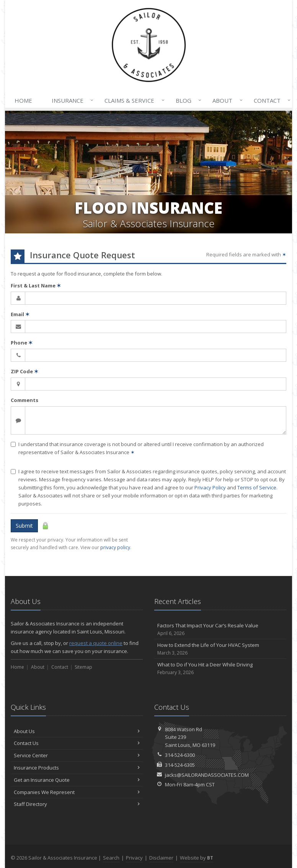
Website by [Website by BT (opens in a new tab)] (197, 858)
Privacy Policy (210, 487)
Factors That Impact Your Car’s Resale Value (220, 629)
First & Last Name (36, 286)
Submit (24, 526)
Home (23, 100)
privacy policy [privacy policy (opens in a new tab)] (115, 547)
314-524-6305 (180, 765)
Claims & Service (133, 100)
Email (20, 314)
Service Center (77, 755)
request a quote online (96, 643)
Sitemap (83, 667)
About (226, 100)
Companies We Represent (77, 792)
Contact (271, 100)
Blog (187, 100)
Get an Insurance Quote (77, 780)
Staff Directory (77, 804)
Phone (22, 343)
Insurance (71, 100)
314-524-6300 (180, 755)
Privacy (134, 858)
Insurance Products (77, 768)
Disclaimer (161, 858)
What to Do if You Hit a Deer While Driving (220, 669)
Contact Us (77, 743)
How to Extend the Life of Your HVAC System (220, 649)
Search (111, 858)
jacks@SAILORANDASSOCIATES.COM (207, 775)
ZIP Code (24, 371)
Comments (24, 400)
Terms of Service (257, 487)
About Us (77, 731)
